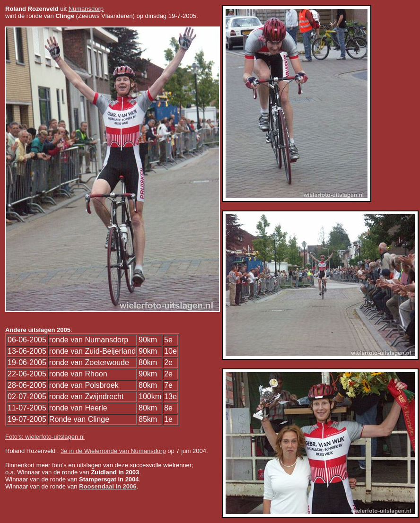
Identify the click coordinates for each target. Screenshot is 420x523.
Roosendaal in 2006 (108, 486)
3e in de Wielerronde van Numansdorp (113, 451)
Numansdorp (86, 9)
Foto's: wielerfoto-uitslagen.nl (45, 437)
